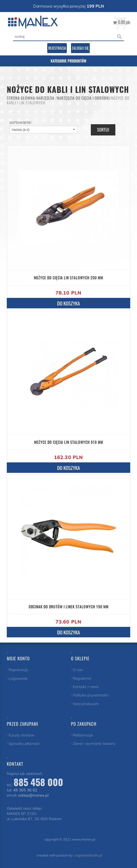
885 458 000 (38, 782)
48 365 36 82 (25, 790)
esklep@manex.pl (33, 795)
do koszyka (68, 632)
